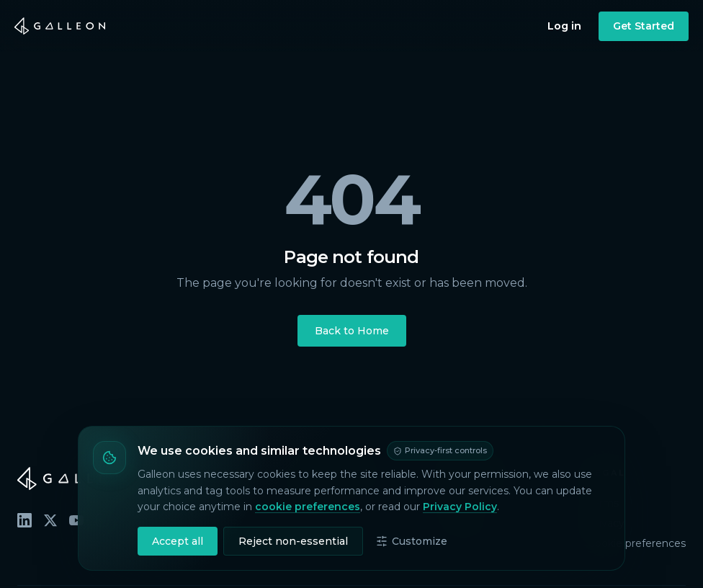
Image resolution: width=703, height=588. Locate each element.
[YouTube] (76, 520)
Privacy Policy (460, 507)
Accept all (178, 541)
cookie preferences (308, 507)
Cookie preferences (637, 543)
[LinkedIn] (24, 520)
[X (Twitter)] (50, 520)
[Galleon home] (60, 26)
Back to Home (352, 331)
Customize (412, 541)
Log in (564, 26)
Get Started (644, 26)
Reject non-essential (293, 541)
